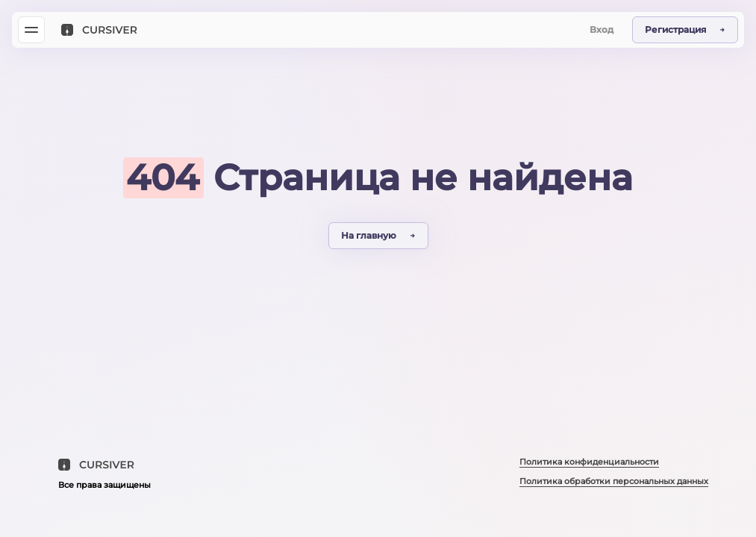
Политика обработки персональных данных (614, 481)
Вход (602, 29)
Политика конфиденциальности (589, 462)
